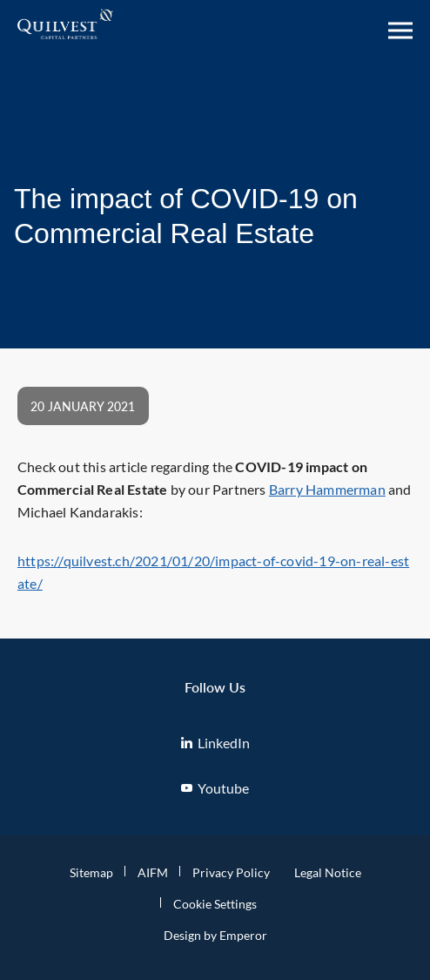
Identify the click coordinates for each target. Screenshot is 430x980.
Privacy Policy (231, 872)
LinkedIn (215, 743)
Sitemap (91, 872)
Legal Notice (328, 872)
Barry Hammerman (327, 489)
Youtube (215, 788)
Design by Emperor (215, 935)
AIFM (153, 872)
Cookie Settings (215, 904)
